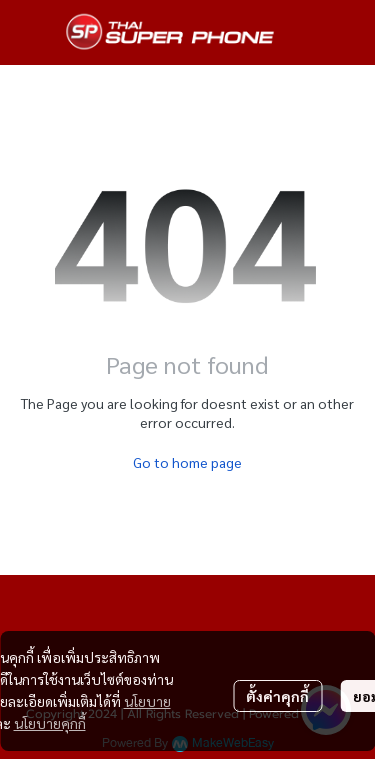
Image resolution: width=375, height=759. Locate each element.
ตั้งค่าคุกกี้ (277, 696)
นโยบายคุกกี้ (50, 723)
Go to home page (187, 462)
